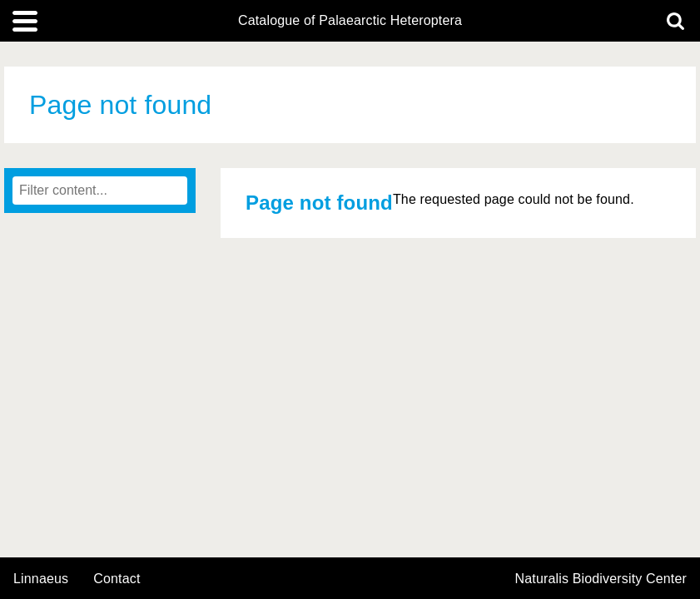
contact (117, 579)
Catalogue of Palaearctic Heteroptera (350, 21)
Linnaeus (41, 579)
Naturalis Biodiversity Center (601, 579)
